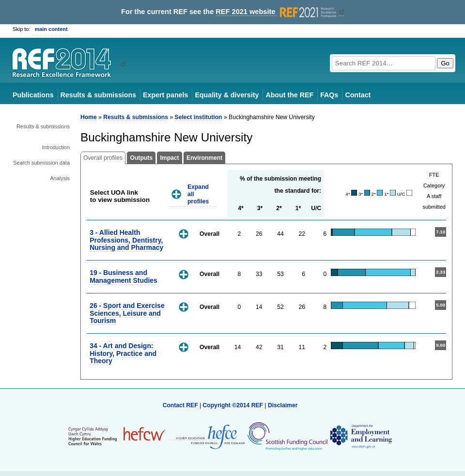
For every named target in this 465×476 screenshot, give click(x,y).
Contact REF (180, 405)
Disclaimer (283, 405)
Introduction (56, 147)
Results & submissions (98, 95)
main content (51, 29)
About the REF (289, 95)
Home (89, 117)
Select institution (199, 117)
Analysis (60, 178)
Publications (33, 95)
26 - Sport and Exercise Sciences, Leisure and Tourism (127, 313)
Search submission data (41, 163)
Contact (358, 95)
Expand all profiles (198, 194)
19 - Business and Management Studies (124, 276)
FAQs (329, 95)
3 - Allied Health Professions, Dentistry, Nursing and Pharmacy (126, 240)
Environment (204, 158)
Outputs (141, 158)
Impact (169, 158)
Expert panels (165, 95)
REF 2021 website (277, 12)
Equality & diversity (227, 95)
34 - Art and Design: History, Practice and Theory (123, 353)
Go (445, 63)
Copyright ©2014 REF (233, 405)
